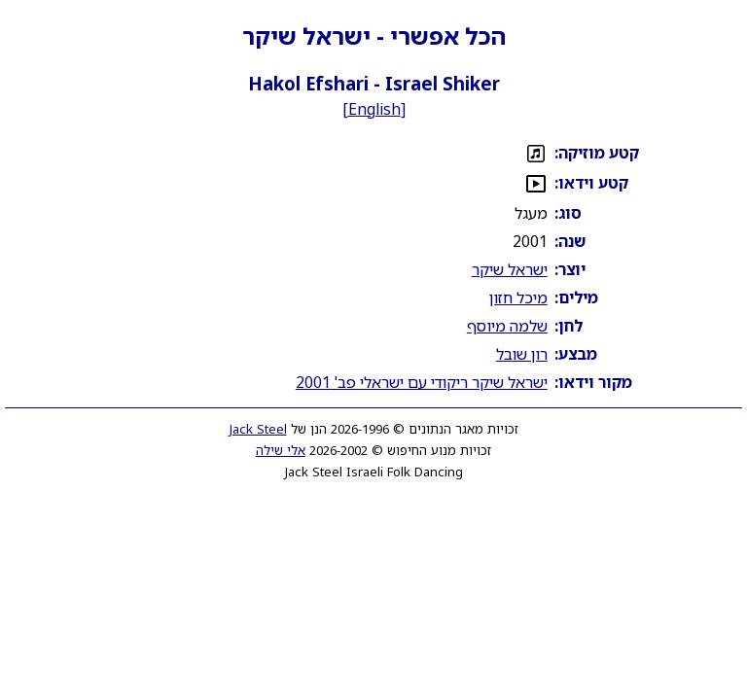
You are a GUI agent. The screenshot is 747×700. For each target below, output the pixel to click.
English (374, 109)
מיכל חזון (518, 297)
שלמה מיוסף (507, 326)
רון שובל (522, 354)
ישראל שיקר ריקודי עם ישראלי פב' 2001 (422, 382)
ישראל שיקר (510, 269)
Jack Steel (258, 429)
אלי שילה (281, 450)
